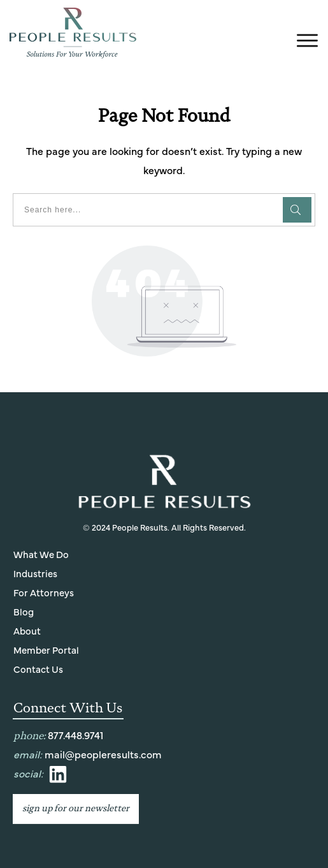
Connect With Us (68, 708)
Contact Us (38, 670)
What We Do (41, 555)
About (27, 632)
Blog (24, 613)
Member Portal (46, 651)
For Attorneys (44, 593)
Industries (35, 574)
